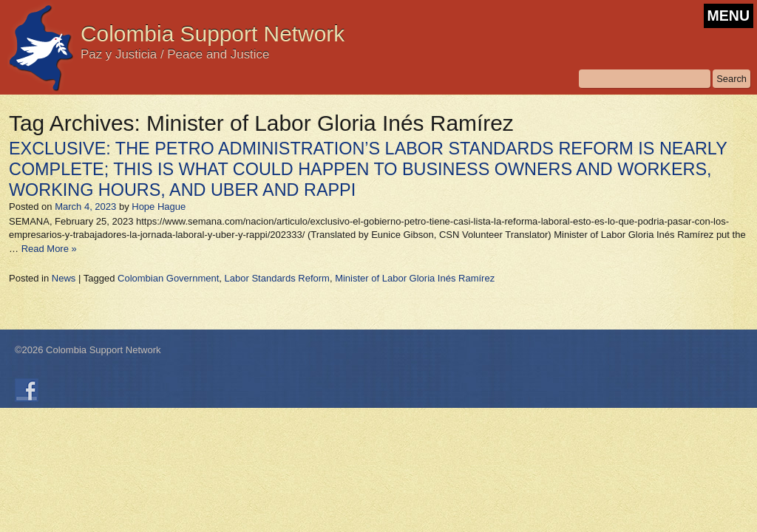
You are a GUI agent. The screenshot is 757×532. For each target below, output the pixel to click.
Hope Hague (159, 207)
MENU (729, 16)
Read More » (49, 249)
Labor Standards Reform (277, 278)
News (64, 278)
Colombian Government (168, 278)
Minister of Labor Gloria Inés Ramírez (415, 278)
